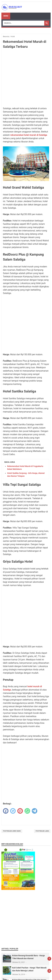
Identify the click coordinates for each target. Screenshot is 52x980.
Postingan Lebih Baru (12, 831)
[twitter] (13, 811)
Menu (6, 16)
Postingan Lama (42, 831)
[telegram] (35, 811)
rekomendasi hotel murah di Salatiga (29, 135)
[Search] (24, 23)
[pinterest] (20, 811)
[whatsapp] (27, 811)
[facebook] (6, 811)
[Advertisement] (26, 78)
